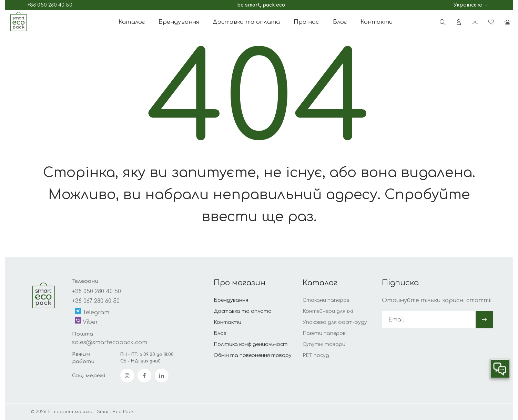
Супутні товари (324, 344)
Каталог (132, 22)
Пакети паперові (325, 333)
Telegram (92, 312)
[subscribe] (429, 320)
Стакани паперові (327, 300)
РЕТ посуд (316, 355)
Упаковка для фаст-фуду (335, 322)
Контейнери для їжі (328, 311)
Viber (87, 321)
